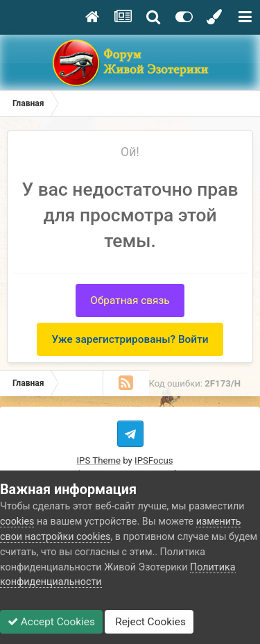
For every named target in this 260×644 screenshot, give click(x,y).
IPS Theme (99, 460)
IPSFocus (154, 460)
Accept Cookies (51, 621)
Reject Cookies (149, 622)
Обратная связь (130, 300)
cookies (17, 521)
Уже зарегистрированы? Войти (130, 339)
